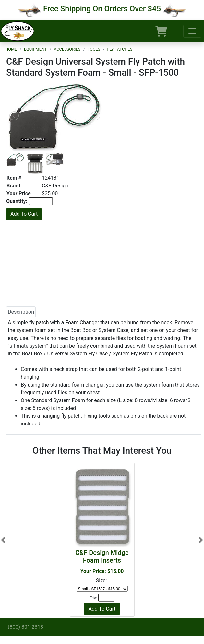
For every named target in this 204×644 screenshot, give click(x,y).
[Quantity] (106, 598)
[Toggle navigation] (192, 31)
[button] (3, 540)
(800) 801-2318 (25, 627)
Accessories (67, 49)
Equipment (36, 49)
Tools (94, 49)
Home (11, 49)
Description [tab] (21, 312)
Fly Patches (120, 49)
